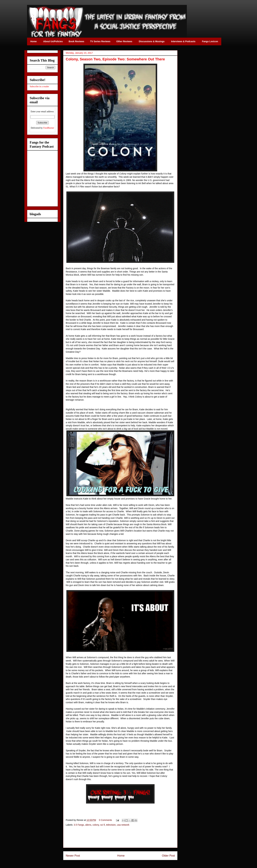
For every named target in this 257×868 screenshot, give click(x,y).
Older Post (168, 856)
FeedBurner (49, 128)
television (111, 825)
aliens (88, 825)
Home (121, 856)
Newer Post (73, 856)
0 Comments (105, 820)
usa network (123, 825)
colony (96, 825)
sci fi (103, 825)
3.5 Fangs (79, 825)
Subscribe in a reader (39, 86)
